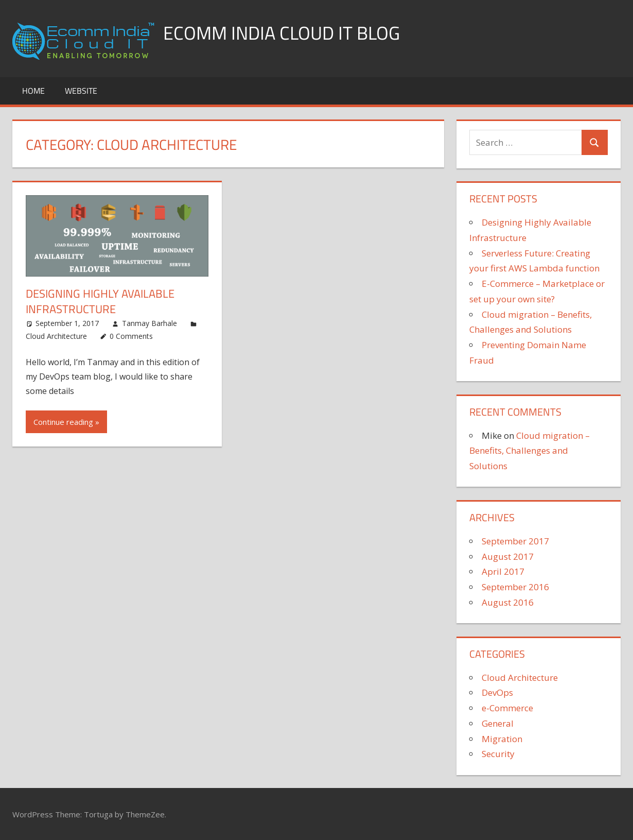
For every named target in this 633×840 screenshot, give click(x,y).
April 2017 (503, 571)
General (498, 723)
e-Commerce (507, 708)
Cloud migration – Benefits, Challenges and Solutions (530, 451)
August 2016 (508, 602)
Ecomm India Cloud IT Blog (282, 33)
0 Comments (131, 336)
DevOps (497, 692)
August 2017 (508, 556)
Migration (502, 739)
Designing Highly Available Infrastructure (100, 302)
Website (81, 91)
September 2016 (515, 587)
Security (498, 754)
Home (33, 91)
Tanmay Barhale (150, 323)
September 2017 (515, 541)
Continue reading (63, 422)
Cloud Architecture (56, 336)
